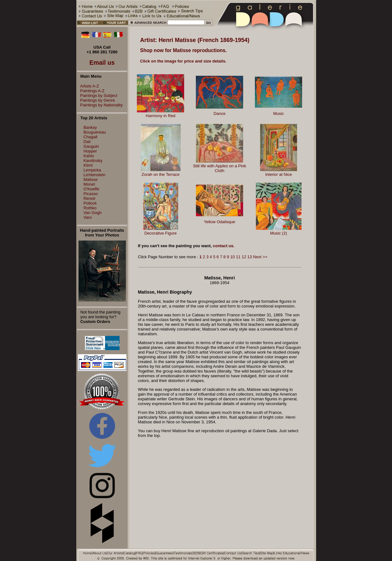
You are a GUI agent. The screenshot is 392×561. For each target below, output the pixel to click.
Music (278, 113)
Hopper (90, 151)
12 (244, 257)
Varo (88, 217)
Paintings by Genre (96, 100)
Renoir (90, 198)
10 (232, 257)
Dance (219, 113)
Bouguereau (95, 132)
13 (249, 257)
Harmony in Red (161, 116)
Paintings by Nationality (100, 105)
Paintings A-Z (91, 91)
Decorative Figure (161, 233)
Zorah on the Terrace (161, 174)
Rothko (90, 208)
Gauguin (91, 146)
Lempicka (92, 170)
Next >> (260, 257)
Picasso (91, 194)
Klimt (88, 165)
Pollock (90, 203)
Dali (87, 142)
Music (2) (279, 233)
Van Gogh (93, 213)
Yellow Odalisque (220, 222)
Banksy (90, 127)
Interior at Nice (279, 174)
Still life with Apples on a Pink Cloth (219, 168)
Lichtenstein (94, 175)
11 (238, 257)
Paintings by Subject (97, 95)
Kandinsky (93, 161)
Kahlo (89, 156)
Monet (89, 184)
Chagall (91, 137)
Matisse (91, 179)
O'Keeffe (91, 189)
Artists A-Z (88, 86)
